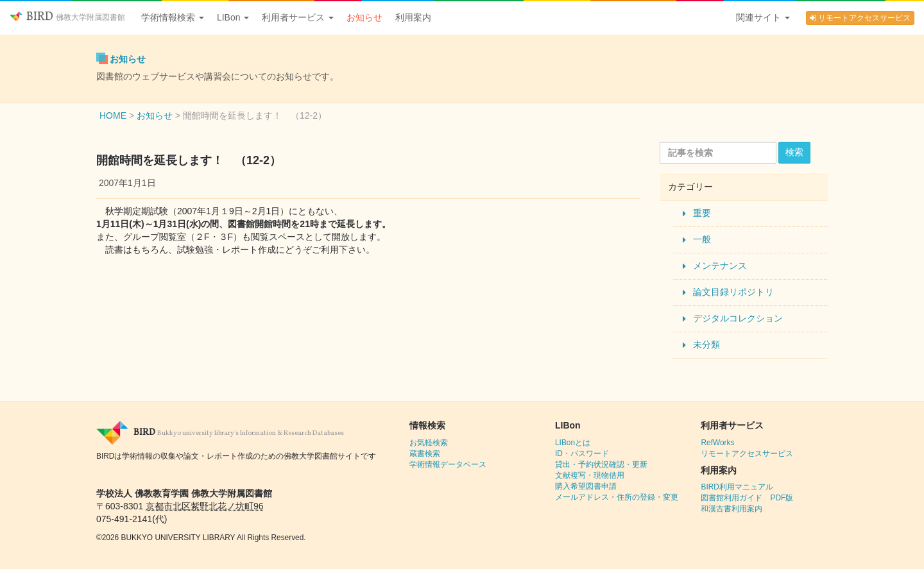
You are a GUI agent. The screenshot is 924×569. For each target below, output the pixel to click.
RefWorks (717, 443)
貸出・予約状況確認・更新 (601, 464)
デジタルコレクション (738, 318)
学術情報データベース (448, 464)
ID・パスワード (582, 454)
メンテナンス (720, 266)
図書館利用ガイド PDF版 (747, 498)
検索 (794, 152)
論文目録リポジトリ (733, 292)
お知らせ (364, 17)
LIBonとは (573, 443)
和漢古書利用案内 (732, 509)
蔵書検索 (425, 454)
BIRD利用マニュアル (737, 487)
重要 (702, 213)
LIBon (233, 17)
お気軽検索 (429, 443)
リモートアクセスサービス (860, 18)
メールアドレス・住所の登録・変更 (617, 497)
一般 (702, 239)
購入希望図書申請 (586, 486)
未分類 (706, 344)
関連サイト (763, 17)
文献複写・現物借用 (590, 475)
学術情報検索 (173, 17)
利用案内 (413, 17)
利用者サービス (298, 17)
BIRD (67, 17)
